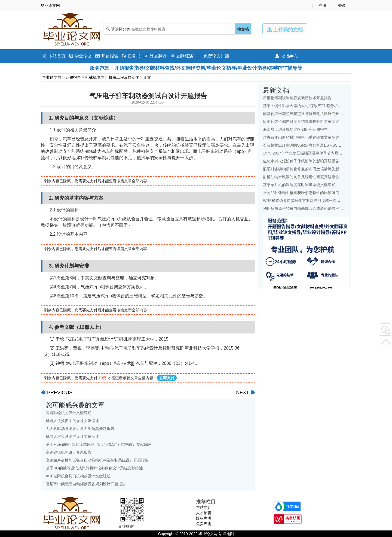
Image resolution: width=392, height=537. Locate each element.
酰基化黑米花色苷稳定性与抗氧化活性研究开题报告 (307, 114)
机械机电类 (95, 77)
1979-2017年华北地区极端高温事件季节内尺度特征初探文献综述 (318, 153)
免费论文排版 (213, 56)
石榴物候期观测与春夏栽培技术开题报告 (297, 98)
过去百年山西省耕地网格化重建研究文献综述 (301, 137)
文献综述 (182, 56)
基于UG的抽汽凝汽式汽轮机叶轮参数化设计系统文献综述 (94, 468)
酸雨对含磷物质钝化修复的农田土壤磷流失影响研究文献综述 (314, 169)
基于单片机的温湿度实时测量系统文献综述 (299, 185)
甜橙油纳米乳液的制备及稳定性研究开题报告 (301, 177)
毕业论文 (80, 56)
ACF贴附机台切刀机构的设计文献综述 (78, 476)
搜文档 (243, 29)
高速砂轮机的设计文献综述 (69, 413)
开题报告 (107, 56)
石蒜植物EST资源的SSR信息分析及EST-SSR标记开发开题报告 (317, 145)
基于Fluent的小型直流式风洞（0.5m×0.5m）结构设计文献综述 (99, 444)
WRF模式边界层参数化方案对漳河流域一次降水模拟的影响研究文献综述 (324, 201)
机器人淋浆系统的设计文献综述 (72, 436)
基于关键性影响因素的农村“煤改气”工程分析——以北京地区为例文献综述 (325, 106)
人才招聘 (204, 513)
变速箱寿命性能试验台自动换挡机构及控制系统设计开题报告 (97, 460)
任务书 (131, 56)
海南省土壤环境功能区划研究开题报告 (295, 129)
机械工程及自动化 (124, 77)
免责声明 (204, 524)
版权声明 (204, 518)
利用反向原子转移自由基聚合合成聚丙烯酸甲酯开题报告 (311, 208)
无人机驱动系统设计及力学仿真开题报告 (80, 429)
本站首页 (54, 56)
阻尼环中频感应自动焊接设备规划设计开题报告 (86, 484)
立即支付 (167, 378)
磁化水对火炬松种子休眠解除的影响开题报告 (301, 161)
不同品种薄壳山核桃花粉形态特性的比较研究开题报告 (309, 193)
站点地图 (226, 534)
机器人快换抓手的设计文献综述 (72, 421)
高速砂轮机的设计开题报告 (69, 452)
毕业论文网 (52, 77)
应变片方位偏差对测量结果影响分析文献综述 (301, 122)
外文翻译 (155, 56)
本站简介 (204, 507)
